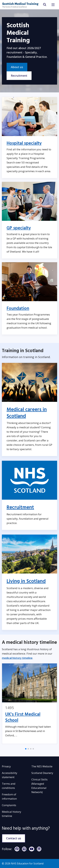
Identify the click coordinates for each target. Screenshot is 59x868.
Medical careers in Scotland (27, 413)
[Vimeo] (24, 849)
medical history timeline (17, 658)
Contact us (14, 838)
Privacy (6, 766)
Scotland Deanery (42, 773)
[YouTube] (31, 849)
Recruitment (19, 76)
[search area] (44, 5)
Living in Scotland (26, 581)
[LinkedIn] (38, 849)
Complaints (9, 805)
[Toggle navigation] (53, 5)
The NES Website (42, 766)
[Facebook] (17, 849)
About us (17, 67)
